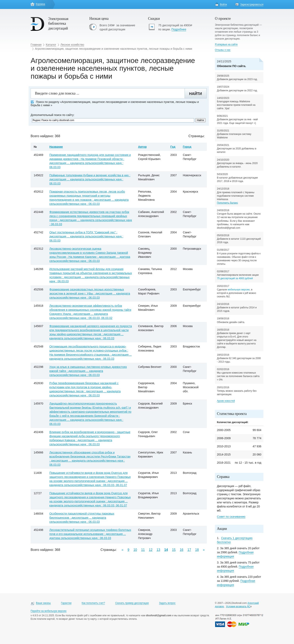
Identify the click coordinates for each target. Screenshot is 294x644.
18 (197, 550)
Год (173, 147)
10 (135, 550)
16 (182, 550)
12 (151, 550)
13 (158, 550)
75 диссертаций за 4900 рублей (235, 278)
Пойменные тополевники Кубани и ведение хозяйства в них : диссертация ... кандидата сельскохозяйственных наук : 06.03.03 (90, 179)
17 (189, 550)
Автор (142, 147)
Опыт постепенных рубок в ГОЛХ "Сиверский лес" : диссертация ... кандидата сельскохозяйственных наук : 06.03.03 (86, 236)
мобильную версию (239, 290)
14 (166, 550)
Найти (195, 94)
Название (56, 147)
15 (174, 550)
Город (187, 147)
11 (143, 550)
